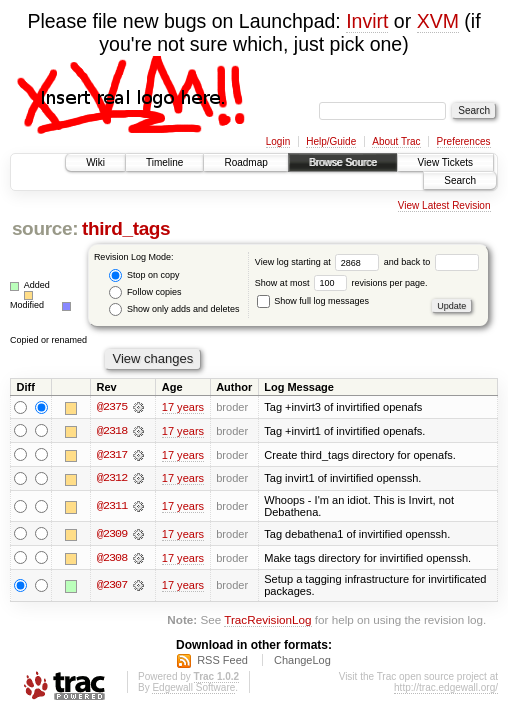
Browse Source (343, 162)
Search (460, 180)
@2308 (112, 559)
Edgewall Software (193, 688)
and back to (431, 262)
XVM (438, 21)
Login (278, 141)
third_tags (126, 228)
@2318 (112, 431)
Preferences (464, 141)
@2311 (112, 507)
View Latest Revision (444, 205)
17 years (183, 407)
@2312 (112, 479)
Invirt (367, 21)
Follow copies (145, 292)
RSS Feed (222, 661)
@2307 (112, 587)
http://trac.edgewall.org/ (446, 688)
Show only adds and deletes (174, 309)
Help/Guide (331, 141)
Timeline (164, 162)
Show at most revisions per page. (341, 283)
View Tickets (445, 162)
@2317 (112, 455)
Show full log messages (313, 301)
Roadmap (245, 162)
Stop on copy (144, 275)
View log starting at (319, 262)
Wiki (95, 162)
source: (45, 228)
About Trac (396, 141)
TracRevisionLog (267, 621)
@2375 (112, 407)
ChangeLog (302, 661)
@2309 (112, 535)
